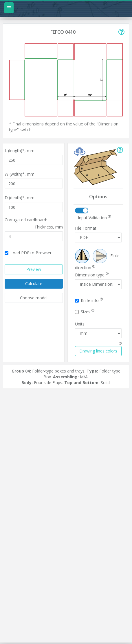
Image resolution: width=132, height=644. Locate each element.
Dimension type (92, 275)
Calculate (34, 284)
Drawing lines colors (98, 351)
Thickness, (49, 227)
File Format (86, 228)
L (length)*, (20, 151)
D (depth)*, (20, 198)
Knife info (89, 300)
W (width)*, (20, 174)
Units (80, 324)
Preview (34, 269)
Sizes (85, 312)
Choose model (34, 298)
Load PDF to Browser (28, 253)
